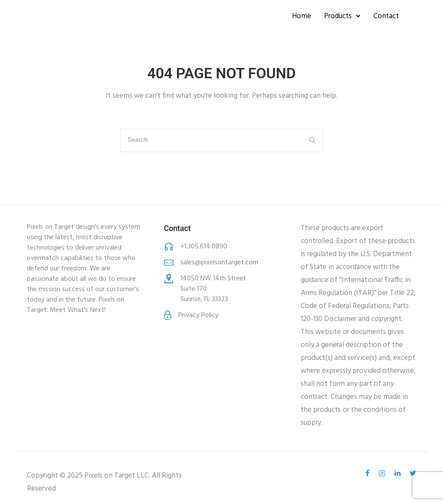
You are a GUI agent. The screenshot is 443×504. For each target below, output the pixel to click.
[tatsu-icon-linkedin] (399, 473)
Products (338, 16)
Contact (386, 16)
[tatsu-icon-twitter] (413, 473)
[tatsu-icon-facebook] (369, 473)
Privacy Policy (198, 315)
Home (302, 16)
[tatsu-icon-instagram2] (383, 473)
